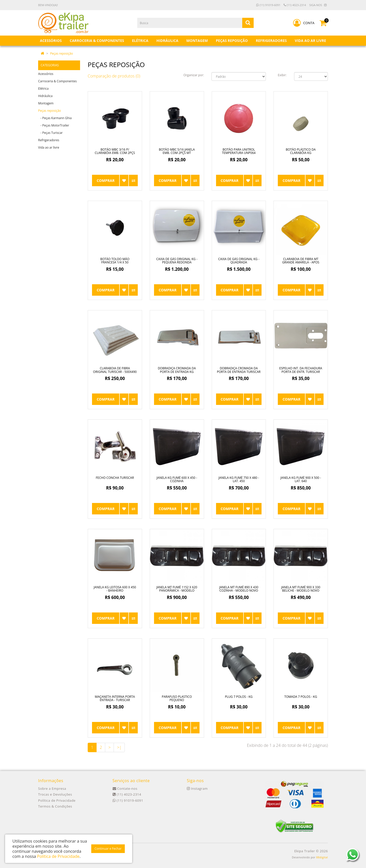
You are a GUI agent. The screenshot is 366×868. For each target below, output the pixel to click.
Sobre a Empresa (52, 788)
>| (119, 747)
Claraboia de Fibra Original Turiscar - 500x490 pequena (115, 372)
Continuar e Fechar (108, 849)
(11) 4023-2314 (295, 5)
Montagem (46, 103)
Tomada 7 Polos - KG (301, 697)
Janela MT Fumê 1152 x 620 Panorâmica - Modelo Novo (177, 590)
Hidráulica (45, 96)
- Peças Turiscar (50, 133)
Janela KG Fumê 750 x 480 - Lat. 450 (239, 479)
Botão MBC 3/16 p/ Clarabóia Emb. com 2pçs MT (115, 153)
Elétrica (43, 89)
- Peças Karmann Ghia (55, 118)
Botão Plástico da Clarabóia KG (301, 151)
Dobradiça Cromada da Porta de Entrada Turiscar (239, 370)
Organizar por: (194, 75)
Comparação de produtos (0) (114, 76)
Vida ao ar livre (49, 147)
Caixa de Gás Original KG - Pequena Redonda (177, 261)
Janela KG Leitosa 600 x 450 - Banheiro (115, 589)
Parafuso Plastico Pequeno (177, 698)
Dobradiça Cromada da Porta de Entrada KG (177, 370)
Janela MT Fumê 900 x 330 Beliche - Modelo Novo (301, 589)
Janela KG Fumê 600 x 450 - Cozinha (177, 479)
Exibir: (282, 75)
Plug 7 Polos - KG (239, 697)
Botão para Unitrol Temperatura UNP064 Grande (239, 153)
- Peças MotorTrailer (54, 125)
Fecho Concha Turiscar (115, 478)
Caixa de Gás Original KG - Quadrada (239, 261)
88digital (322, 857)
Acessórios (46, 74)
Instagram (197, 788)
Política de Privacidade (57, 800)
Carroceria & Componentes (57, 81)
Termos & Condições (55, 806)
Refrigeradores (49, 140)
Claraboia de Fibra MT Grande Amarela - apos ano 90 (301, 262)
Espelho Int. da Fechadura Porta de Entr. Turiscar (301, 370)
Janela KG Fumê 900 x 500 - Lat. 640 (301, 479)
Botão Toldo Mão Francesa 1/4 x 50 (115, 261)
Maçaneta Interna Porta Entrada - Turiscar (115, 698)
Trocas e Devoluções (55, 794)
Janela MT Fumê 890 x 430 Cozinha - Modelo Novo (239, 589)
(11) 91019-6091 (268, 5)
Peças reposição (62, 53)
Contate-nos (125, 788)
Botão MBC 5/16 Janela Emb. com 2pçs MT (177, 151)
